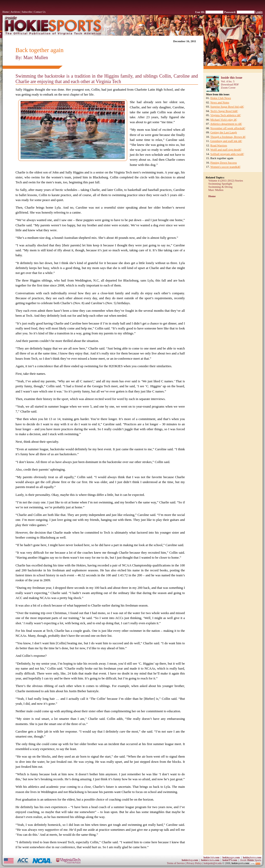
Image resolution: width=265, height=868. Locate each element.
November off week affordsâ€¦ (228, 128)
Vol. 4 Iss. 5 (228, 81)
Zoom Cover (228, 88)
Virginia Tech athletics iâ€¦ (226, 115)
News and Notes (220, 102)
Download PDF (230, 84)
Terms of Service (176, 863)
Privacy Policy (195, 863)
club (211, 857)
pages (231, 857)
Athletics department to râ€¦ (226, 124)
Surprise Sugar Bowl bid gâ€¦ (227, 107)
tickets (210, 860)
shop (190, 860)
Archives (15, 12)
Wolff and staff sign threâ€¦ (226, 149)
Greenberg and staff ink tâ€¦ (226, 141)
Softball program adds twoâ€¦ (227, 154)
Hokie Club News (221, 98)
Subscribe (27, 12)
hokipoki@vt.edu (212, 863)
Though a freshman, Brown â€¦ (228, 137)
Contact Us (40, 12)
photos (252, 857)
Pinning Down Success (223, 163)
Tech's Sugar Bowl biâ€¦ (224, 111)
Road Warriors (219, 145)
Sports (251, 860)
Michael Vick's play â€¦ (224, 120)
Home (6, 12)
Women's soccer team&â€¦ (225, 167)
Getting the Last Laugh (224, 132)
